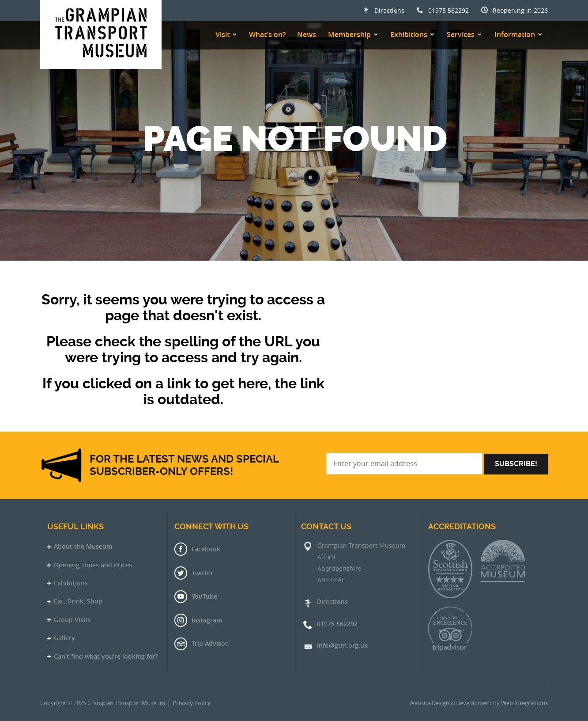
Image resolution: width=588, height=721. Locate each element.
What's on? (267, 34)
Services (461, 34)
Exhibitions (409, 34)
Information (515, 34)
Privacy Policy (192, 703)
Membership (349, 34)
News (307, 34)
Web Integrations (524, 703)
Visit (222, 34)
